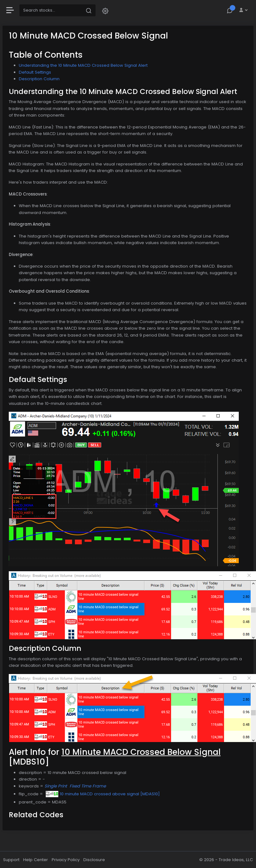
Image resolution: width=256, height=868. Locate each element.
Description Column (39, 79)
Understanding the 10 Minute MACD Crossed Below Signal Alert (83, 65)
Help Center (36, 860)
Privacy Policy (66, 860)
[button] (105, 10)
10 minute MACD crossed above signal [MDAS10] (103, 794)
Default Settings (35, 72)
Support (11, 860)
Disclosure (94, 860)
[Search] (51, 10)
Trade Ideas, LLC (236, 860)
